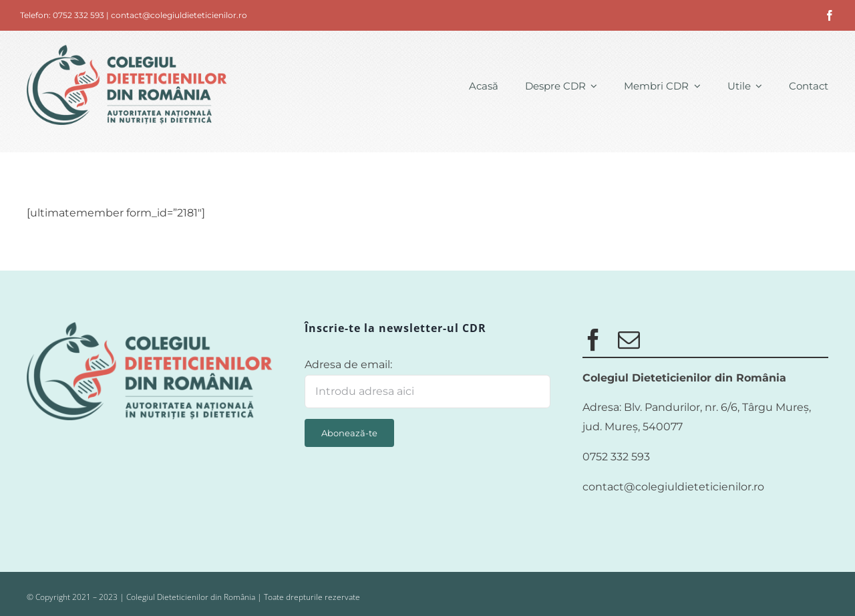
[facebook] (830, 15)
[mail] (629, 340)
